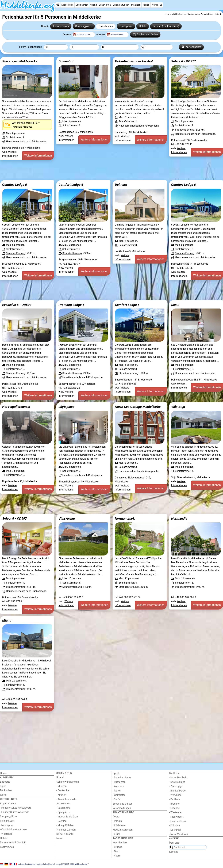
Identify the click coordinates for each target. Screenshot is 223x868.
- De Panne (175, 830)
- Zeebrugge (176, 786)
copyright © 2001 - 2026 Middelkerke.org (72, 864)
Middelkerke (67, 5)
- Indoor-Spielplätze (67, 817)
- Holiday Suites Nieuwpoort (15, 808)
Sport (116, 773)
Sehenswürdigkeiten (68, 782)
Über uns (174, 843)
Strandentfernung (185, 130)
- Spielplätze (63, 812)
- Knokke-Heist (177, 782)
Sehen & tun (105, 5)
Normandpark (125, 518)
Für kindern (6, 791)
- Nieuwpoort (7, 825)
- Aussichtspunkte (66, 799)
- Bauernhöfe (64, 808)
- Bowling (62, 821)
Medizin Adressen (123, 830)
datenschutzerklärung (45, 864)
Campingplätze (84, 26)
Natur (60, 838)
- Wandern (118, 786)
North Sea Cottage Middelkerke (138, 407)
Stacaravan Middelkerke (20, 61)
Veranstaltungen (121, 5)
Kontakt (174, 852)
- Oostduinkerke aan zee (13, 830)
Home (3, 773)
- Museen (62, 786)
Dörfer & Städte (65, 834)
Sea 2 (175, 305)
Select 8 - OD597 (15, 518)
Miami (7, 620)
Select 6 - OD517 (183, 61)
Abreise (101, 35)
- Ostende (174, 808)
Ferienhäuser (106, 26)
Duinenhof (66, 61)
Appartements (61, 26)
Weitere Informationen (38, 156)
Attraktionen (63, 804)
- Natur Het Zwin (178, 778)
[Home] (58, 5)
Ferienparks (126, 26)
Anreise (67, 35)
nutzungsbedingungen (27, 864)
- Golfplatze (119, 795)
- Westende (6, 834)
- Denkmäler (63, 791)
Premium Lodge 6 (71, 305)
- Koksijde (175, 826)
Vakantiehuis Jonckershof (134, 61)
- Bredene (174, 804)
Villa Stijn (178, 407)
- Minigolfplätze (65, 825)
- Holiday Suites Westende (14, 812)
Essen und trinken (123, 804)
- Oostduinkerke (178, 821)
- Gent (116, 851)
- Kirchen (61, 795)
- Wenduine (175, 795)
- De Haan (175, 799)
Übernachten (82, 5)
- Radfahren (119, 782)
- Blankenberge (177, 791)
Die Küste (174, 773)
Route (116, 817)
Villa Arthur (67, 518)
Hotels (143, 26)
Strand (93, 5)
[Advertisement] (105, 170)
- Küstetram (119, 825)
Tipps (3, 786)
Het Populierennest (16, 407)
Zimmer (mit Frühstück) (166, 26)
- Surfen (117, 799)
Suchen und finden (145, 35)
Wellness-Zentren (66, 830)
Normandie (179, 518)
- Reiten (117, 791)
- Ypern (117, 856)
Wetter (155, 5)
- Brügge (117, 847)
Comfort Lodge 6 (15, 185)
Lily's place (66, 407)
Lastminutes (7, 847)
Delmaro (121, 185)
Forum (116, 834)
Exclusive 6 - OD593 (17, 305)
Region (146, 5)
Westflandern (120, 843)
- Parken (117, 821)
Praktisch (136, 5)
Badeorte (5, 782)
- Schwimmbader (122, 778)
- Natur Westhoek (179, 834)
